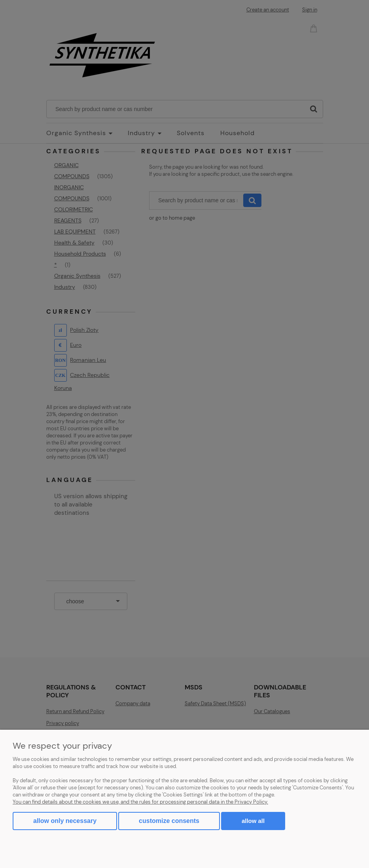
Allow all (253, 821)
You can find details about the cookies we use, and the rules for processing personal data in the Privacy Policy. (140, 802)
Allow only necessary (65, 821)
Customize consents (169, 821)
